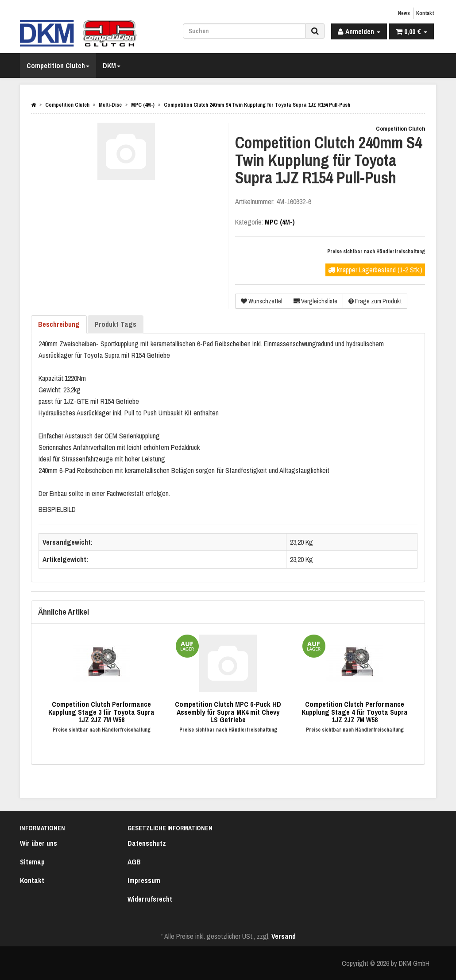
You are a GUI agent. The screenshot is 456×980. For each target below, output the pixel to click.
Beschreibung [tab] (59, 324)
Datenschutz (147, 843)
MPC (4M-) (280, 222)
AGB (134, 862)
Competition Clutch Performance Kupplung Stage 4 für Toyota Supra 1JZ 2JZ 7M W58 (355, 712)
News (404, 13)
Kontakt (425, 13)
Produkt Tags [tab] (116, 324)
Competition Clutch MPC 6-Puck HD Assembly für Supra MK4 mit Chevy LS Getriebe (228, 712)
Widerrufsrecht (150, 899)
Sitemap (32, 862)
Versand (284, 936)
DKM (112, 66)
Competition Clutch (58, 66)
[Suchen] (244, 31)
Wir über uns (39, 843)
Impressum (144, 880)
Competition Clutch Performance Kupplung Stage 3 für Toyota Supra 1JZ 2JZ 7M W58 (101, 712)
